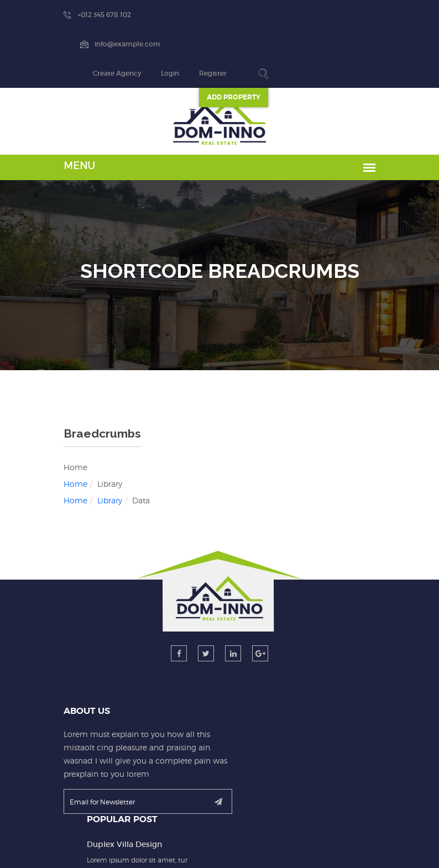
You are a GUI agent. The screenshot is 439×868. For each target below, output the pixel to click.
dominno (216, 846)
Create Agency (267, 15)
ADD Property (384, 39)
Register (363, 15)
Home (32, 425)
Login (320, 15)
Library (67, 442)
